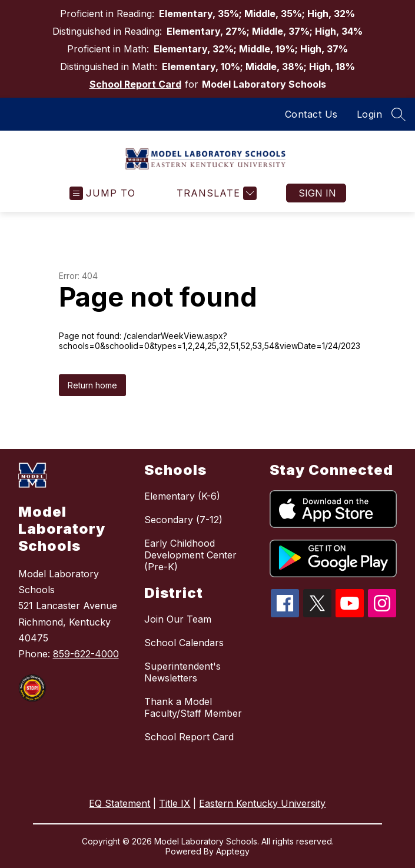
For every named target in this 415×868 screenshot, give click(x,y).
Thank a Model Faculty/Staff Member (193, 707)
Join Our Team (178, 619)
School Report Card (135, 84)
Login (370, 114)
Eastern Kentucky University (262, 803)
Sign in (317, 193)
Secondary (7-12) (183, 520)
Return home (92, 385)
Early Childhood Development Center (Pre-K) (190, 555)
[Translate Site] (215, 193)
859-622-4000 (86, 654)
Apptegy (233, 851)
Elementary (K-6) (182, 496)
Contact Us (311, 114)
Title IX (175, 803)
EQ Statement (119, 803)
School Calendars (184, 643)
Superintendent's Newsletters (182, 672)
